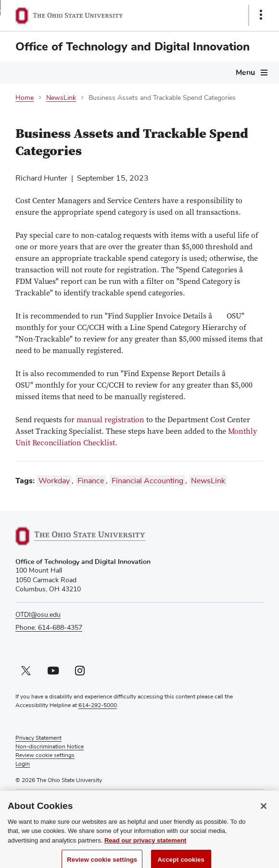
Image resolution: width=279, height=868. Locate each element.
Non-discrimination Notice (50, 747)
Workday (54, 481)
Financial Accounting (147, 481)
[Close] (264, 811)
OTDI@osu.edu (38, 615)
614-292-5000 (98, 706)
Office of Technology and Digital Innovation (133, 47)
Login (23, 764)
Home (25, 98)
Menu (245, 73)
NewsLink (61, 98)
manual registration (110, 420)
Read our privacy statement (146, 846)
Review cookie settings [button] (45, 756)
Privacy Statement (38, 738)
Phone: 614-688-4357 (49, 628)
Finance (91, 481)
